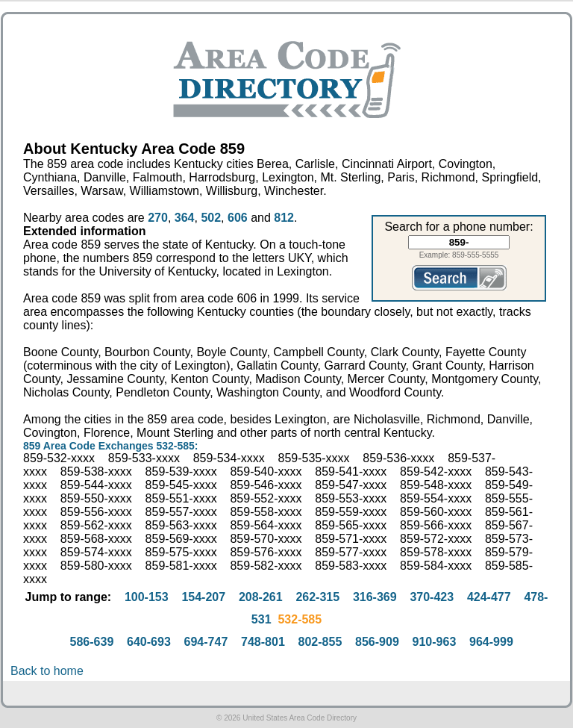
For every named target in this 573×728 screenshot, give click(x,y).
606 (238, 218)
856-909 (377, 642)
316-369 (375, 597)
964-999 (491, 642)
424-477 (489, 597)
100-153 (147, 597)
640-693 (149, 642)
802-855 (320, 642)
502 (211, 218)
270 (158, 218)
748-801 (263, 642)
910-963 (435, 642)
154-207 (203, 597)
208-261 (261, 597)
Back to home (47, 671)
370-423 (432, 597)
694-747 (206, 642)
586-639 (92, 642)
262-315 (317, 597)
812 (284, 218)
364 (185, 218)
